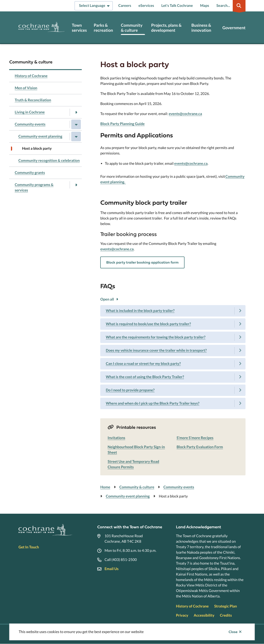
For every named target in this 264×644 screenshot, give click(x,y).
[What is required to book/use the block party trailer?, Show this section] (173, 324)
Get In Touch (29, 547)
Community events (30, 124)
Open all (107, 299)
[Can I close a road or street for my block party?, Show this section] (173, 364)
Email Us (112, 569)
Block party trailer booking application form (142, 262)
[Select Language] (94, 6)
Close (233, 632)
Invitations (116, 438)
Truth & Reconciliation (33, 100)
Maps (205, 6)
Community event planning (40, 136)
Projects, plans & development (166, 28)
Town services (79, 28)
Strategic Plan (226, 606)
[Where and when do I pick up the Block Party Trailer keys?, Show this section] (173, 403)
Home (105, 487)
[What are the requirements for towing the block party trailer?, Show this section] (173, 337)
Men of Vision (26, 88)
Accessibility (204, 615)
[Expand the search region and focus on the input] (230, 6)
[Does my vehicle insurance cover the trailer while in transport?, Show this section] (173, 351)
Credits (226, 615)
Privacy (182, 615)
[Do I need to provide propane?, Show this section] (173, 390)
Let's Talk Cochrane (177, 6)
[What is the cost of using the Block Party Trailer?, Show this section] (173, 377)
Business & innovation (201, 28)
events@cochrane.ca (185, 114)
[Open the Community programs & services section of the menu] (76, 185)
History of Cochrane (31, 76)
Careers (125, 6)
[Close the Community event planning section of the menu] (76, 136)
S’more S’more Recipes (195, 438)
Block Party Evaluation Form (200, 447)
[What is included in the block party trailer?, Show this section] (173, 311)
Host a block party (37, 148)
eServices (146, 6)
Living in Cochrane (30, 112)
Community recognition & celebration (49, 161)
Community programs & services (34, 187)
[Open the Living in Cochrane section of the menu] (76, 112)
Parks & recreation (103, 28)
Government (234, 28)
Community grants (30, 173)
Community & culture (132, 28)
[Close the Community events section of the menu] (76, 124)
